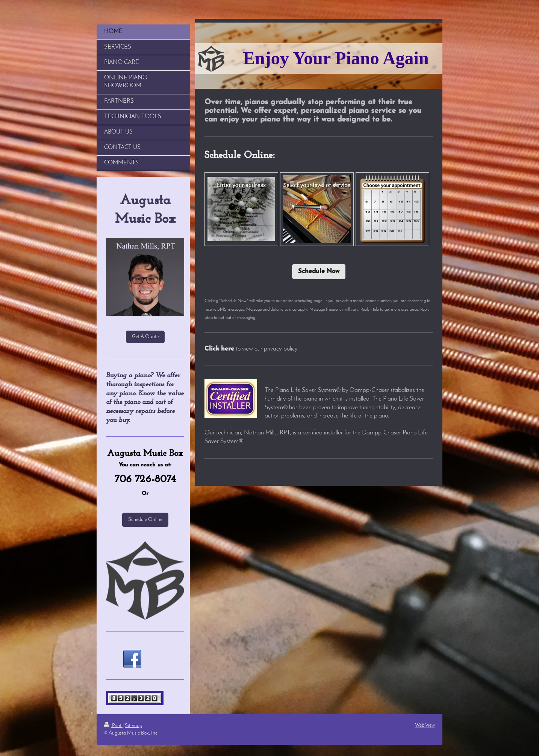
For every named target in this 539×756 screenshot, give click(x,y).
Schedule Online (145, 520)
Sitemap (133, 726)
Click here (219, 349)
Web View (425, 725)
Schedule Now (319, 272)
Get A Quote (145, 337)
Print (113, 726)
